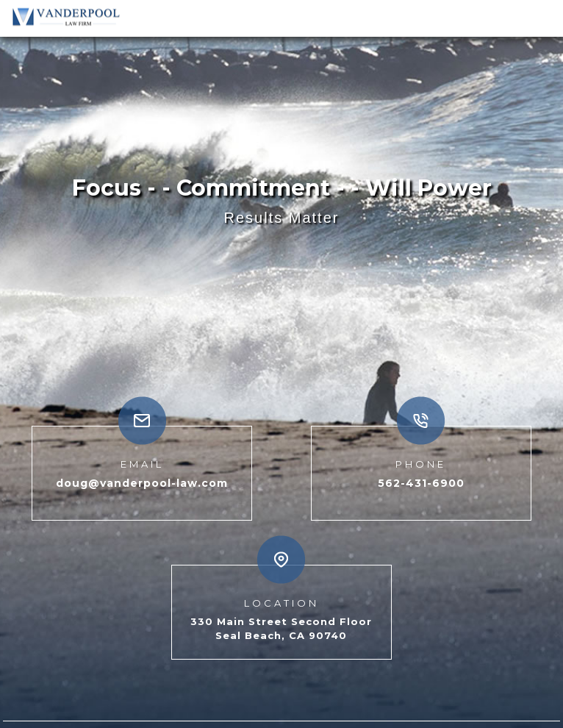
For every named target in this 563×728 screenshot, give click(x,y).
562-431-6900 (421, 468)
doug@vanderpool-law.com (142, 468)
